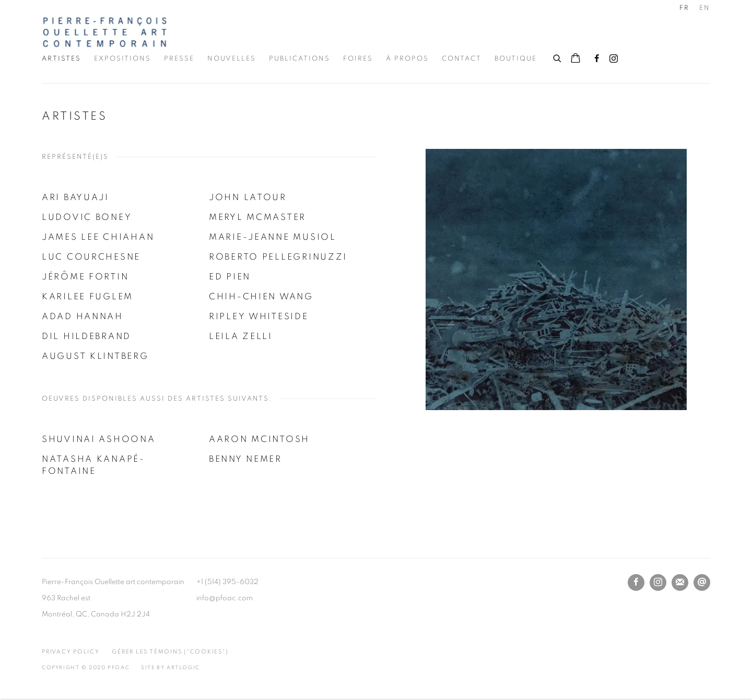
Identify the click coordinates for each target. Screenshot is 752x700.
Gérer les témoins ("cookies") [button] (170, 652)
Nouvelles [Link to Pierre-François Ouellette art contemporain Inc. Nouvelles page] (232, 59)
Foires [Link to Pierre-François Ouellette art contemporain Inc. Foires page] (358, 59)
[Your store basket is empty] (575, 59)
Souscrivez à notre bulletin (680, 582)
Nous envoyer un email (702, 582)
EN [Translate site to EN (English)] (705, 8)
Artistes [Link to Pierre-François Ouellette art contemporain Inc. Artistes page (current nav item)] (61, 59)
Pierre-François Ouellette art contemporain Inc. (104, 32)
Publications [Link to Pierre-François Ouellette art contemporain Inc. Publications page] (299, 59)
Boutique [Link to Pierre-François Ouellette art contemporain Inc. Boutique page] (516, 59)
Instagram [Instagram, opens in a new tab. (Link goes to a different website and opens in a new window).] (614, 59)
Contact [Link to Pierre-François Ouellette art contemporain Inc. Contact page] (462, 59)
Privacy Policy (71, 652)
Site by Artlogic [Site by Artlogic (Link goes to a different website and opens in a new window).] (171, 668)
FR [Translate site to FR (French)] (684, 8)
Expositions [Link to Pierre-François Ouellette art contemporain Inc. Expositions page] (122, 59)
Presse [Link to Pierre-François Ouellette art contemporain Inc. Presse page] (179, 59)
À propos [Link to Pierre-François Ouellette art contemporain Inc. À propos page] (407, 59)
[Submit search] (558, 57)
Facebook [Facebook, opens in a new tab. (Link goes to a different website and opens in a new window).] (597, 59)
